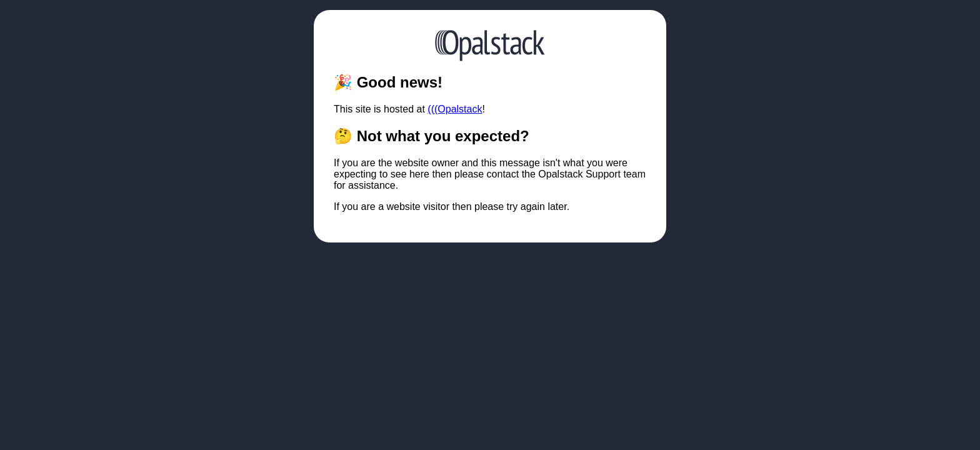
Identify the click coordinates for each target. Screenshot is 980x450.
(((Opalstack (455, 109)
